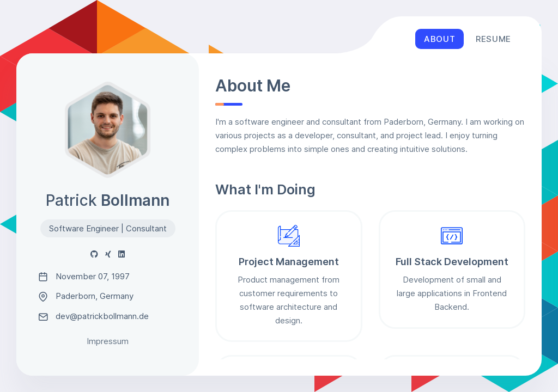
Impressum (108, 341)
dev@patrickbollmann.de (93, 316)
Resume (493, 39)
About (439, 39)
